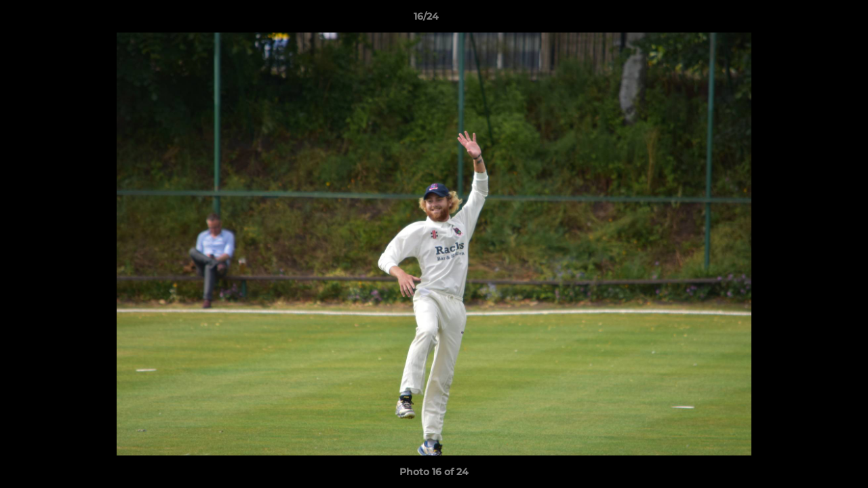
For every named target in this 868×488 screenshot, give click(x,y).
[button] (811, 20)
